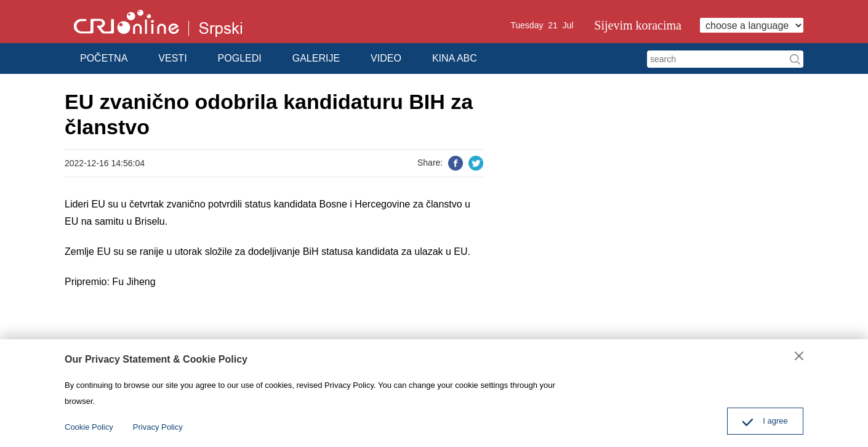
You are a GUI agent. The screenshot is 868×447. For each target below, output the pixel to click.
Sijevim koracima (638, 25)
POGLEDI (240, 58)
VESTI (172, 58)
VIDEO (386, 58)
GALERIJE (316, 58)
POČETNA (104, 58)
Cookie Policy (89, 427)
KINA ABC (455, 58)
